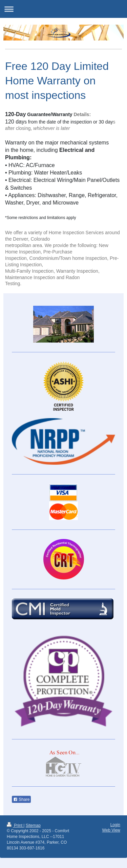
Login (115, 825)
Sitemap (33, 825)
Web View (111, 830)
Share (21, 799)
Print (15, 825)
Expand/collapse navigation (63, 9)
